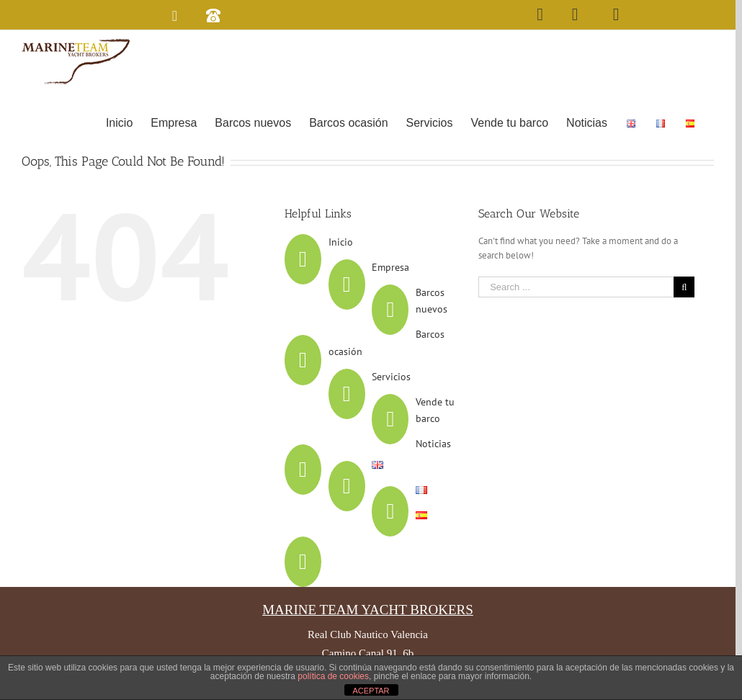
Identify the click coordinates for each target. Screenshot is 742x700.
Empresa (390, 267)
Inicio (341, 242)
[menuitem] (119, 122)
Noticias (433, 444)
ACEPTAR (371, 691)
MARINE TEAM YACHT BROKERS (368, 610)
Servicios (391, 377)
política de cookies (333, 676)
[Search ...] (576, 287)
